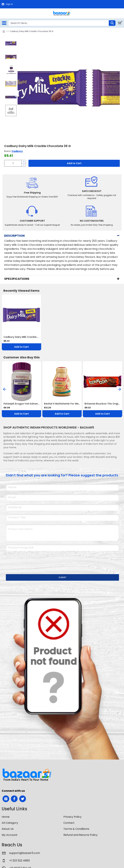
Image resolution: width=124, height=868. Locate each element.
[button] (11, 40)
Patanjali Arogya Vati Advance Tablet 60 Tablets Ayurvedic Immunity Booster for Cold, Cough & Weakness (22, 404)
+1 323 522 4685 (19, 861)
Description (14, 236)
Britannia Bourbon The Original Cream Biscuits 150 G (102, 404)
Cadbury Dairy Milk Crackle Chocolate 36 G (22, 337)
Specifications (17, 279)
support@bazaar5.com (25, 853)
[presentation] (29, 560)
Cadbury (17, 151)
